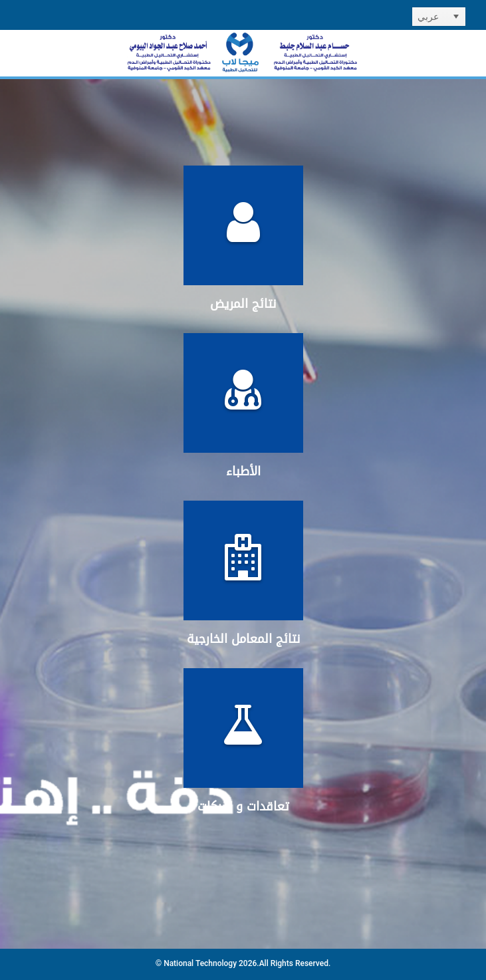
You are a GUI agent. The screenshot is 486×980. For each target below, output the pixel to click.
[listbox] (439, 17)
